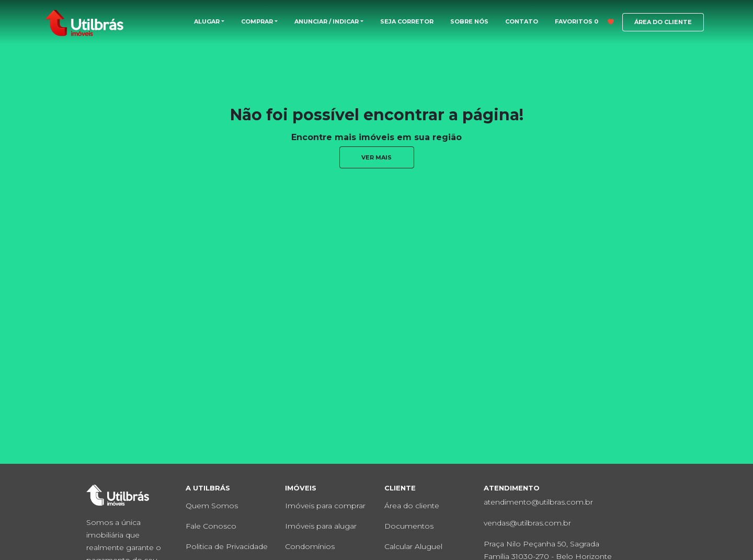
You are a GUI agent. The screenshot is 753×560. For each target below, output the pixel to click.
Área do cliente (412, 506)
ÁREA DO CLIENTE (663, 22)
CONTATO (522, 21)
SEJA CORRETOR (407, 21)
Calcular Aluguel (413, 546)
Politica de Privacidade (227, 546)
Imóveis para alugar (321, 526)
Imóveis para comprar (325, 506)
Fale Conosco (211, 526)
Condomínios (310, 546)
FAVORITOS (584, 21)
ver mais (376, 157)
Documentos (409, 526)
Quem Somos (212, 506)
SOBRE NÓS (469, 21)
